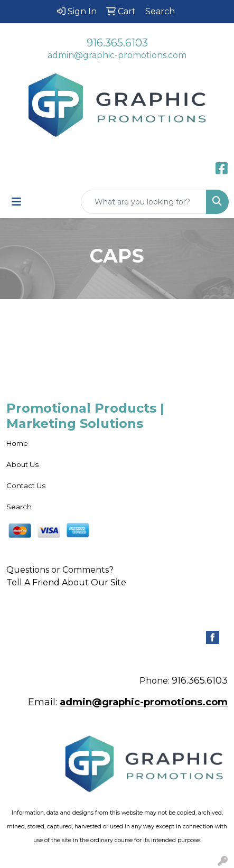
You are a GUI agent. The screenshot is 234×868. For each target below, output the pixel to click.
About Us (22, 464)
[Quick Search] (144, 202)
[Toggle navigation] (16, 202)
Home (17, 443)
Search (19, 507)
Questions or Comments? (60, 570)
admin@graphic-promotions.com (117, 55)
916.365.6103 (117, 43)
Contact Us (26, 486)
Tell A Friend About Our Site (66, 582)
